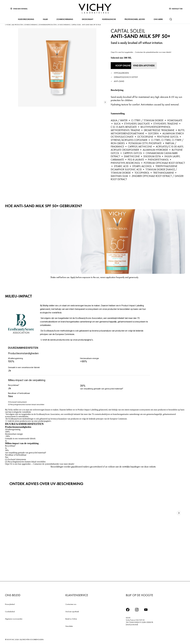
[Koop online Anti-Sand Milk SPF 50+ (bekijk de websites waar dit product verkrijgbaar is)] (125, 65)
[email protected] (132, 624)
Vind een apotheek (72, 611)
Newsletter (69, 626)
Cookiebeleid (10, 611)
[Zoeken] (171, 19)
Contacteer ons (71, 604)
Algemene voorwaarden (14, 618)
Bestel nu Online (71, 618)
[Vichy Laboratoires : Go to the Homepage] (95, 9)
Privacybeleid (10, 604)
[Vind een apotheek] (153, 65)
